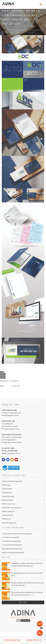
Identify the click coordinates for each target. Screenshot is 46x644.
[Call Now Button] (40, 633)
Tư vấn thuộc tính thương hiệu (12, 545)
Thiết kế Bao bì (7, 493)
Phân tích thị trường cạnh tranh (12, 549)
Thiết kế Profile (7, 489)
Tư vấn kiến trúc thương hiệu (11, 541)
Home (4, 30)
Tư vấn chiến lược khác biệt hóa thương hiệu (17, 534)
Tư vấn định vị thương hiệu (11, 537)
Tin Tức (6, 557)
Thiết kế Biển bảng (8, 496)
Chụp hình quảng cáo (9, 523)
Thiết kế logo (6, 485)
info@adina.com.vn (13, 453)
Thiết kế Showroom (8, 504)
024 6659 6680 (12, 451)
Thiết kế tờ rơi (6, 519)
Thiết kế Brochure (8, 515)
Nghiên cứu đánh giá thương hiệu (13, 553)
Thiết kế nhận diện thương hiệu (12, 481)
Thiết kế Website (7, 500)
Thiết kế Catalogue (8, 511)
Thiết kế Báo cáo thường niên (12, 508)
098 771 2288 (9, 448)
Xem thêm (23, 602)
